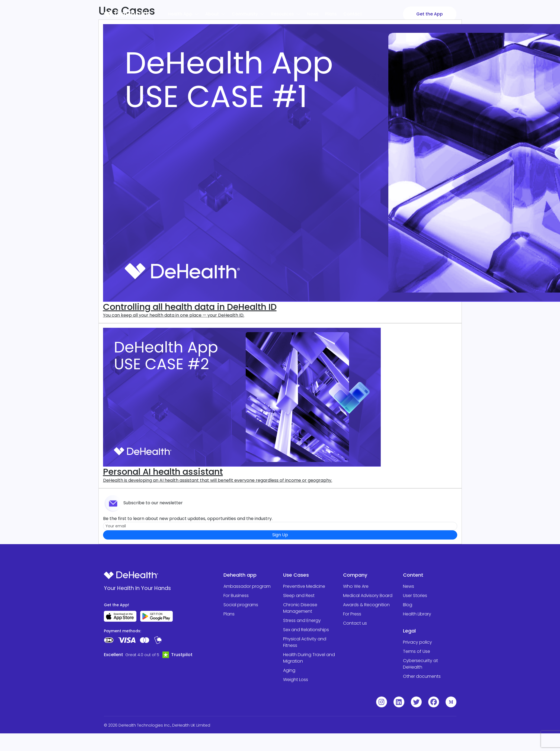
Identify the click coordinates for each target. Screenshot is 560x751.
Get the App (430, 14)
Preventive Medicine (304, 586)
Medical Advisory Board (368, 596)
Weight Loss (296, 680)
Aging (289, 670)
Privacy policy (417, 642)
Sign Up (280, 535)
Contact (353, 14)
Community (248, 14)
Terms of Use (417, 651)
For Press (352, 614)
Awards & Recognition (366, 605)
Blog (408, 605)
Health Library (417, 614)
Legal (409, 631)
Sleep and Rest (299, 596)
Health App (183, 14)
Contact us (355, 623)
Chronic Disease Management (300, 608)
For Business (236, 596)
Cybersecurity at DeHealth (420, 664)
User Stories (415, 596)
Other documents (422, 676)
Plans (331, 14)
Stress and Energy (302, 620)
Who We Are (356, 586)
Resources (286, 14)
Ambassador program (247, 586)
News (313, 14)
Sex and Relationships (306, 630)
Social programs (241, 605)
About (215, 14)
